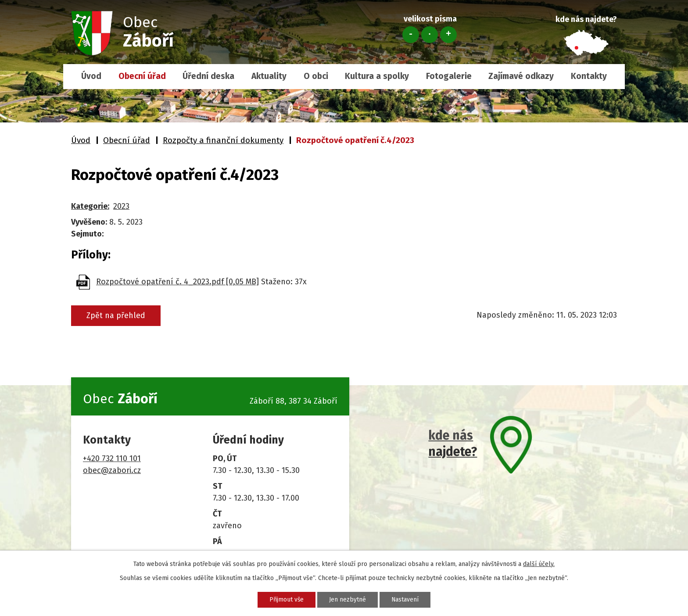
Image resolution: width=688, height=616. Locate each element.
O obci (316, 76)
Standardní (430, 35)
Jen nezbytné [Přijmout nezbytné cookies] (348, 600)
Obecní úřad (142, 76)
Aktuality (269, 76)
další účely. (539, 564)
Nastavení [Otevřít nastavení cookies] (406, 600)
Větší (448, 35)
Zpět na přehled (116, 315)
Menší (411, 35)
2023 (121, 206)
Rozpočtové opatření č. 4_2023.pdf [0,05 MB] (177, 282)
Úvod (91, 76)
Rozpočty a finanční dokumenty (223, 140)
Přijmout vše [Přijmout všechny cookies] (285, 600)
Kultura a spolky (377, 76)
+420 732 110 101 (112, 458)
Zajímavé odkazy (521, 76)
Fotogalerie (449, 76)
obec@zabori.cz (112, 470)
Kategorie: (90, 206)
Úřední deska (208, 76)
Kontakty (589, 76)
